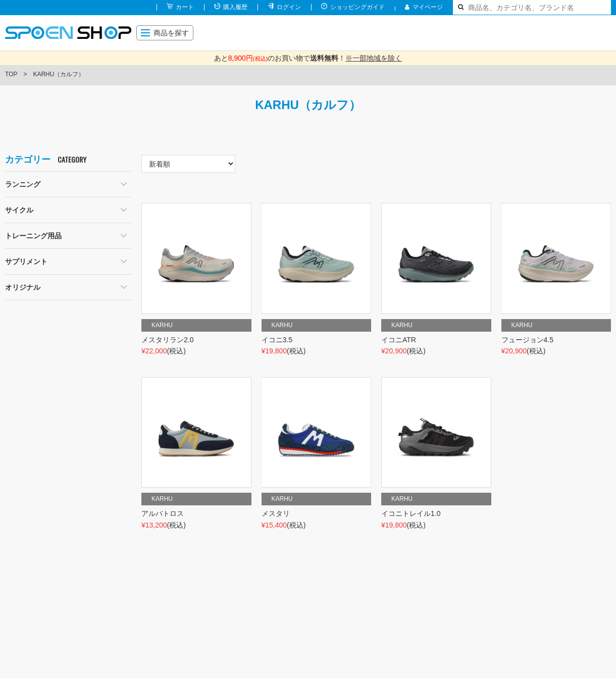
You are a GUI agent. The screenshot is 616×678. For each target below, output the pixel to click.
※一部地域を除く (374, 58)
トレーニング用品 (33, 236)
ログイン (289, 7)
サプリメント (26, 262)
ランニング (23, 184)
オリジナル (23, 287)
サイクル (19, 210)
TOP (11, 74)
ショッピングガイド (357, 7)
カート (185, 7)
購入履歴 (235, 7)
